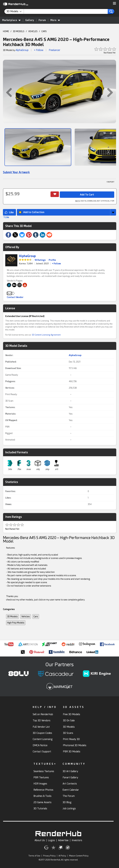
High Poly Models (16, 623)
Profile (52, 260)
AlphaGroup (22, 50)
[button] (114, 4)
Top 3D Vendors (42, 720)
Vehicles (26, 616)
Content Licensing (43, 739)
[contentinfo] (15, 11)
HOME (6, 31)
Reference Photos (43, 790)
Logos (51, 840)
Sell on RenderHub (43, 714)
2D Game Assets (42, 802)
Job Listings (69, 808)
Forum (42, 20)
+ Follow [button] (39, 50)
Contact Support (42, 752)
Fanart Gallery (70, 777)
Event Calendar (71, 790)
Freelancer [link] (55, 50)
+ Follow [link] (56, 264)
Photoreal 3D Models (75, 745)
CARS (44, 31)
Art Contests (70, 784)
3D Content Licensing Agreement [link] (46, 335)
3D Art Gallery (70, 771)
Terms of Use (34, 856)
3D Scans (68, 733)
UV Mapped (11, 420)
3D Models (12, 616)
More (55, 20)
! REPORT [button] (110, 182)
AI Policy (62, 856)
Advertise (63, 840)
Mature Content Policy (79, 856)
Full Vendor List (41, 727)
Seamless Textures (44, 771)
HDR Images (40, 784)
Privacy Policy (49, 856)
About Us (40, 840)
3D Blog (67, 802)
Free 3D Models (72, 714)
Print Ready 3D (71, 739)
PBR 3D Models (72, 752)
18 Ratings (40, 260)
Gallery (30, 20)
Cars (36, 616)
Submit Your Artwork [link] (16, 172)
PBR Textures (41, 777)
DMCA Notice (40, 745)
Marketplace (11, 20)
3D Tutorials (40, 808)
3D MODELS (19, 31)
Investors (77, 840)
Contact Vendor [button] (15, 297)
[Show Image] (38, 147)
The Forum (69, 796)
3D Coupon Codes (42, 733)
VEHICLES (33, 31)
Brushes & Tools (42, 796)
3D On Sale (69, 720)
